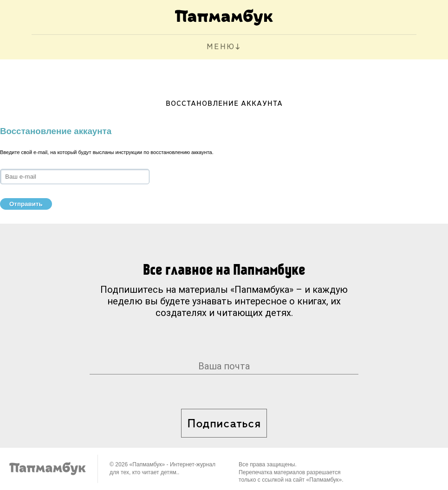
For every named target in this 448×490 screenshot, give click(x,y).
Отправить (26, 204)
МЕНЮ (221, 47)
